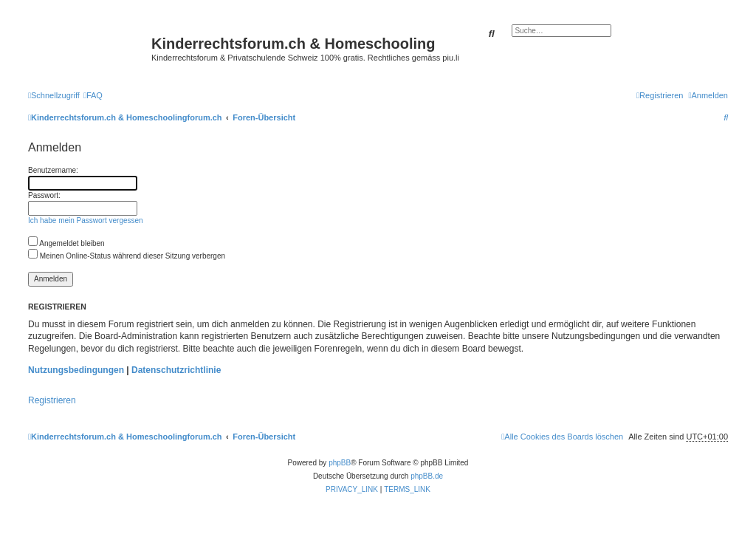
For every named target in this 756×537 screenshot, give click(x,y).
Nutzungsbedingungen (76, 370)
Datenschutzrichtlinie (176, 370)
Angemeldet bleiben (66, 243)
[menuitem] (93, 95)
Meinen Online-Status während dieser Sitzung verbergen (127, 256)
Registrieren (52, 400)
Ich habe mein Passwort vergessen (86, 220)
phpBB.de (427, 476)
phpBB (340, 463)
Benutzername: (53, 170)
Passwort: (44, 195)
